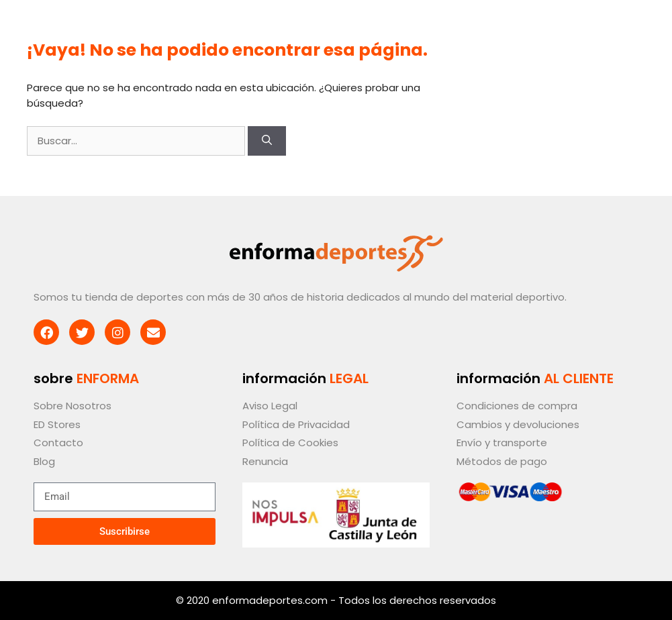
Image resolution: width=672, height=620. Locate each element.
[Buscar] (267, 141)
